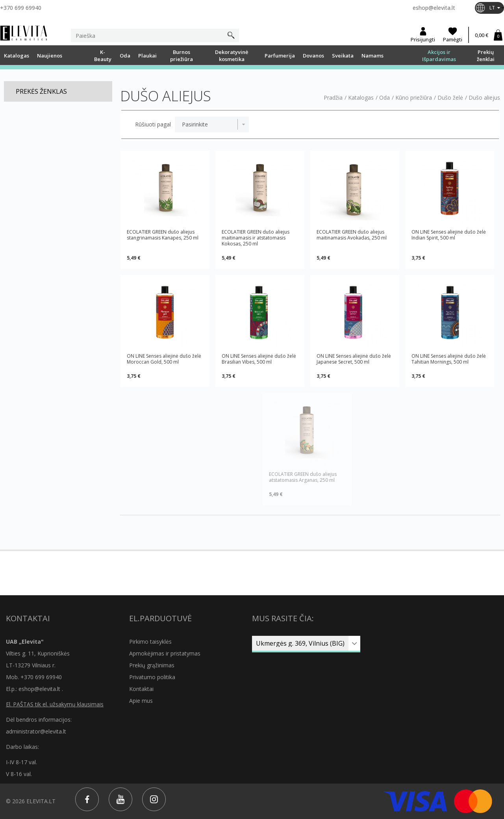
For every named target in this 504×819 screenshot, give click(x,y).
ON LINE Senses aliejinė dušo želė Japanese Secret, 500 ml (354, 359)
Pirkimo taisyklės (150, 642)
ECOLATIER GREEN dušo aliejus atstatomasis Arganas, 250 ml (303, 477)
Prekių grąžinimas (152, 665)
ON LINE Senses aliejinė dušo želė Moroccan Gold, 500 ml (164, 359)
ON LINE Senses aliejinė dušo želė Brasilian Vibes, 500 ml (259, 359)
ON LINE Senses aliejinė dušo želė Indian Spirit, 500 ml (449, 235)
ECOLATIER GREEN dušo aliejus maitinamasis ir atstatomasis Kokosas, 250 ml (256, 238)
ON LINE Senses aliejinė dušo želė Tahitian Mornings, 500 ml (449, 359)
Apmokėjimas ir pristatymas (165, 653)
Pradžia (333, 98)
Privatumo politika (152, 677)
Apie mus (141, 701)
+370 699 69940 (21, 8)
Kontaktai (141, 689)
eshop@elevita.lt (434, 8)
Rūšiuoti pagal (153, 124)
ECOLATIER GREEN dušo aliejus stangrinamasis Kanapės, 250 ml (163, 235)
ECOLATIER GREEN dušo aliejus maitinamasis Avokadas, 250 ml (352, 235)
